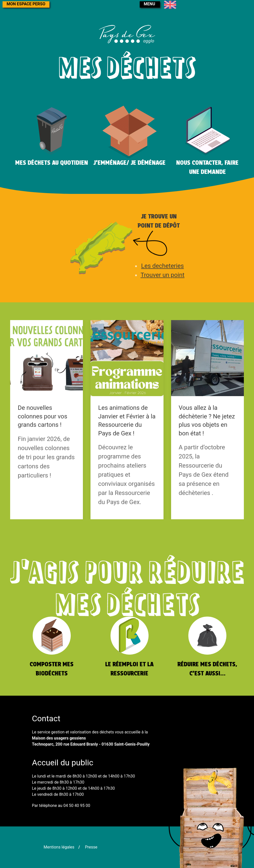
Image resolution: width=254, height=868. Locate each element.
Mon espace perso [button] (26, 4)
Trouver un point (162, 275)
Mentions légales (59, 847)
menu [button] (149, 4)
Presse (91, 847)
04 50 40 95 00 (77, 806)
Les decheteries (162, 266)
